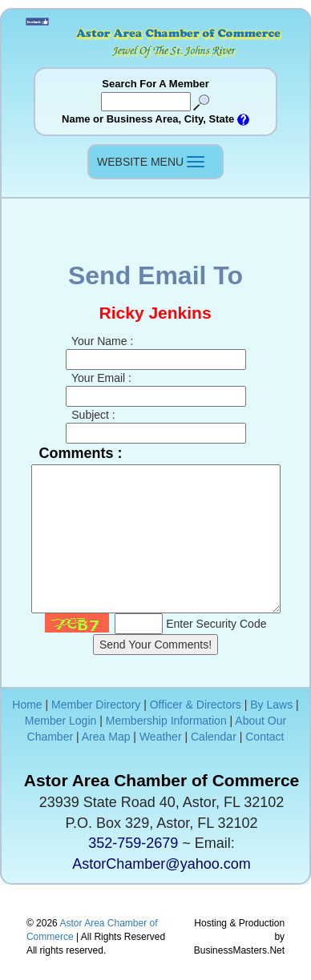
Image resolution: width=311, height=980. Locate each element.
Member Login (61, 721)
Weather (161, 737)
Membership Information (166, 721)
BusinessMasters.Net (239, 950)
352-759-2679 (133, 843)
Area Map (106, 737)
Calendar (214, 737)
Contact (265, 737)
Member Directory (96, 705)
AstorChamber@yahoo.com (161, 864)
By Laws (271, 705)
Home (27, 705)
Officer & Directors (196, 705)
